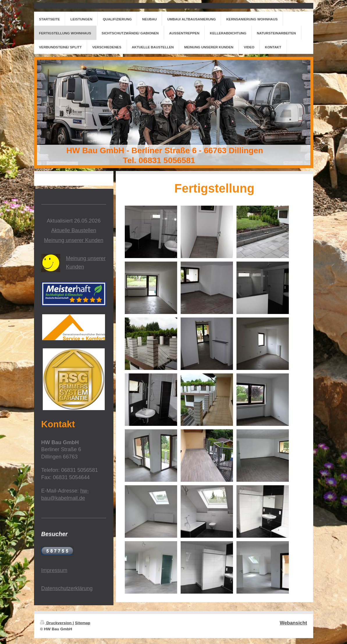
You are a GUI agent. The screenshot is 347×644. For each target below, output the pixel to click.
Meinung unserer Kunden (74, 240)
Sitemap (83, 623)
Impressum (54, 570)
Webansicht (293, 623)
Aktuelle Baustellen (74, 230)
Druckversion (56, 623)
